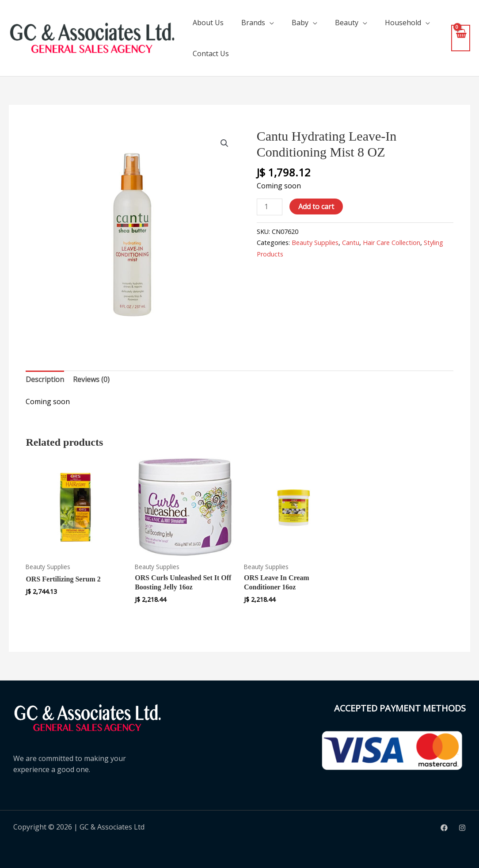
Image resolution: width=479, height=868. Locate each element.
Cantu (351, 243)
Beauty (347, 23)
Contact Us (211, 54)
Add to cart (316, 206)
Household (403, 23)
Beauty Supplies (315, 243)
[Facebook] (444, 828)
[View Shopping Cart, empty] (461, 38)
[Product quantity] (270, 207)
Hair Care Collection (392, 243)
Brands (253, 23)
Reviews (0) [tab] (91, 379)
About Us (208, 23)
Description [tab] (45, 379)
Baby (300, 23)
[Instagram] (462, 828)
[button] (224, 143)
